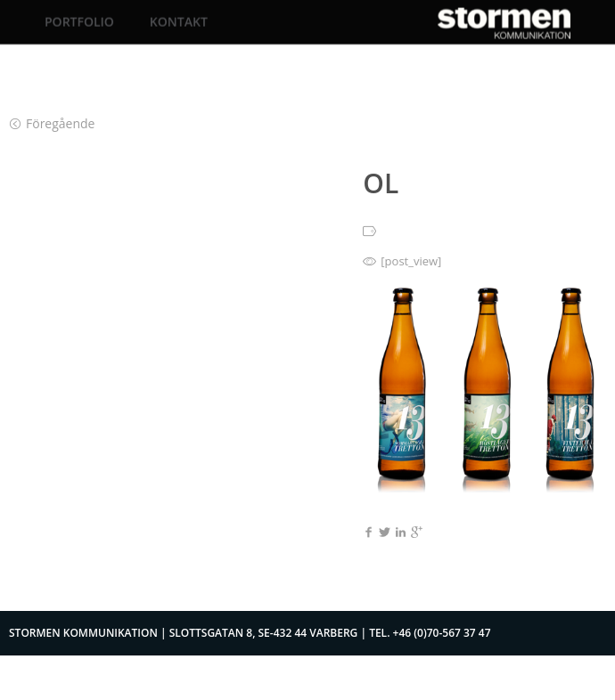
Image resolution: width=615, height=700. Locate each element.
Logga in (514, 678)
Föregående (52, 123)
